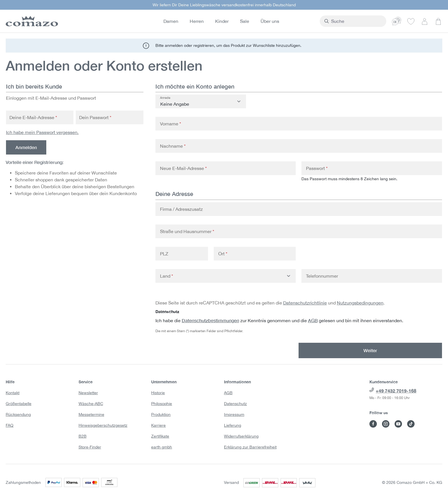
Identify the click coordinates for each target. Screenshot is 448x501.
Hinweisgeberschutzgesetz (103, 425)
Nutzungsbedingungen (360, 303)
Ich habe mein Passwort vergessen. (42, 132)
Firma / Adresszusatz (181, 209)
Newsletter (88, 393)
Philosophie (162, 404)
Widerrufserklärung (241, 436)
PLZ (164, 254)
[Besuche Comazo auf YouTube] (398, 424)
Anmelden (26, 147)
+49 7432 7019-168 (396, 391)
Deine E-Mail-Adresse (33, 117)
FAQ (10, 425)
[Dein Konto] (425, 21)
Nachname (173, 146)
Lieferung (233, 425)
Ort (223, 254)
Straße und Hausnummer (187, 231)
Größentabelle (19, 404)
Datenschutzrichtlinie (305, 303)
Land (167, 276)
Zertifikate (160, 436)
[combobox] (364, 21)
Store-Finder (90, 447)
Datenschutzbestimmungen (210, 320)
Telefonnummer (322, 276)
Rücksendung (18, 414)
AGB (313, 320)
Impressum (234, 414)
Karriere (158, 425)
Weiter (370, 350)
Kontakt (13, 393)
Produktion (161, 414)
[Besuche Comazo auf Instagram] (386, 424)
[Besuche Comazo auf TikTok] (411, 424)
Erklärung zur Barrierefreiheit (250, 447)
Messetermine (91, 414)
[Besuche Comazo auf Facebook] (373, 424)
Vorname (171, 124)
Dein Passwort (95, 117)
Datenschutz (235, 404)
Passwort (317, 168)
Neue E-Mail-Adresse (183, 168)
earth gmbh (162, 447)
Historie (158, 393)
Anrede (165, 98)
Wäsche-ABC (91, 404)
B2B (83, 436)
